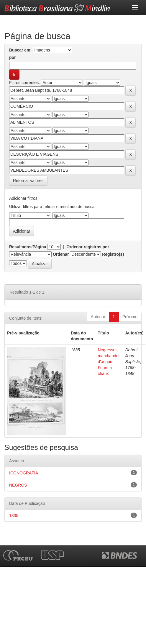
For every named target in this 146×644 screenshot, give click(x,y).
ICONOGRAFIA (24, 473)
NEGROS (18, 485)
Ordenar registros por (88, 247)
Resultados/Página (28, 247)
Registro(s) (113, 254)
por (13, 57)
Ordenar (61, 254)
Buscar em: (20, 50)
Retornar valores (28, 181)
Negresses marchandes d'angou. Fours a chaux (109, 362)
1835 (14, 516)
